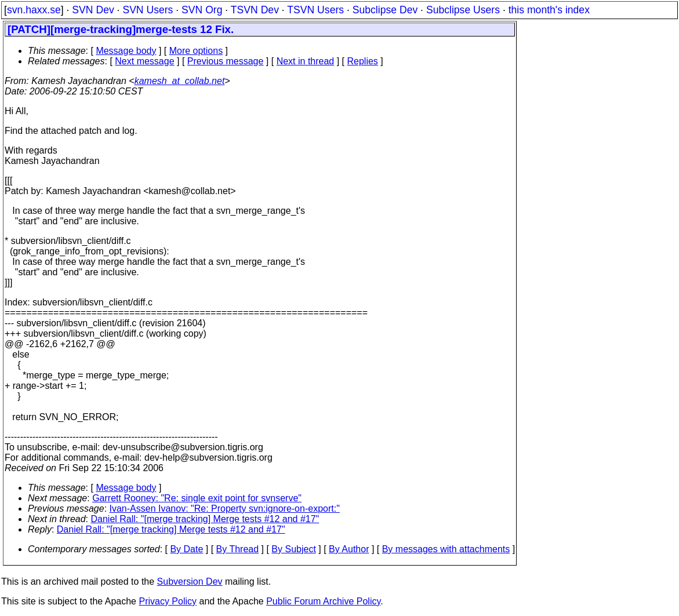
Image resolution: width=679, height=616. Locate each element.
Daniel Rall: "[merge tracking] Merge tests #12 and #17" (205, 519)
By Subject (293, 549)
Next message (144, 61)
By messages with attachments (446, 549)
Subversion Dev (190, 582)
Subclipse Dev (385, 10)
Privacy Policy (168, 601)
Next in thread (306, 61)
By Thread (238, 549)
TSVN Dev (255, 10)
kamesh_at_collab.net (180, 81)
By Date (186, 549)
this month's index (549, 10)
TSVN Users (315, 10)
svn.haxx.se (34, 10)
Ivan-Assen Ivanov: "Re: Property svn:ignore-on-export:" (225, 509)
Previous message (226, 61)
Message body (126, 51)
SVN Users (148, 10)
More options (196, 51)
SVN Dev (93, 10)
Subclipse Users (463, 10)
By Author (349, 549)
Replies (363, 61)
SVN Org (202, 10)
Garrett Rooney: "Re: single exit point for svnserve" (197, 498)
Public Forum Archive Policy (323, 601)
